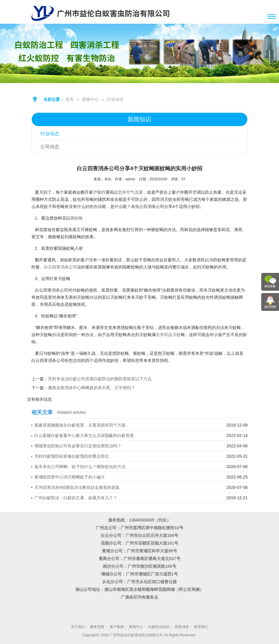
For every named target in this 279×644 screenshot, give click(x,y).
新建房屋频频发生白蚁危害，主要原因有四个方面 (80, 425)
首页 (70, 99)
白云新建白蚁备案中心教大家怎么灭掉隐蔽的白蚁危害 (84, 435)
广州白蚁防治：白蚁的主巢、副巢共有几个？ (76, 498)
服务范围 (97, 627)
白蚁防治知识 (159, 627)
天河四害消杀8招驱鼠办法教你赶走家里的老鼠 (77, 487)
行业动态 (115, 99)
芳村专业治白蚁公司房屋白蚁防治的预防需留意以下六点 (100, 379)
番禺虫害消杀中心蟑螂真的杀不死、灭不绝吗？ (92, 388)
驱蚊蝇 (76, 218)
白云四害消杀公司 (60, 267)
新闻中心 (90, 99)
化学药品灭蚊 (168, 335)
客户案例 (117, 627)
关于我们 (78, 627)
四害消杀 (182, 627)
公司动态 (50, 147)
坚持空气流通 (130, 192)
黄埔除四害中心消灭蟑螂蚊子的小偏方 (70, 477)
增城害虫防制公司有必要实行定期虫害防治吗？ (78, 446)
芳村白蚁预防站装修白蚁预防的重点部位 (72, 456)
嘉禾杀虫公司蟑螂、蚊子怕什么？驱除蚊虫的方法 (80, 467)
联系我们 (201, 627)
